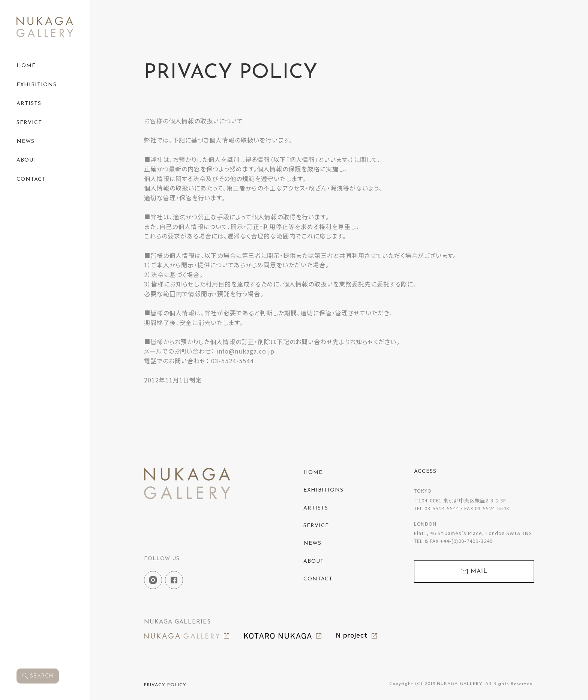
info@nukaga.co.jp (245, 351)
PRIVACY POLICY (165, 685)
